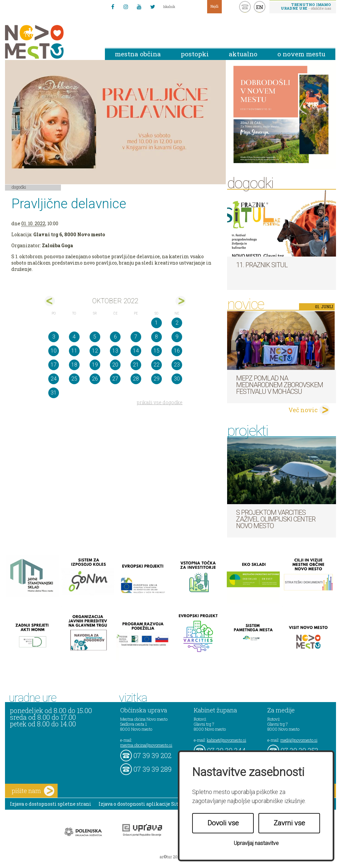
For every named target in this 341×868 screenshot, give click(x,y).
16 (177, 351)
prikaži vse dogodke (160, 402)
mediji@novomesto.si (299, 740)
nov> (181, 301)
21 (136, 365)
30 (177, 379)
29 (157, 379)
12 (95, 351)
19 (95, 365)
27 (115, 379)
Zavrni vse (289, 823)
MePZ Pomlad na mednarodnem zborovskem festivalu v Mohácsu (280, 385)
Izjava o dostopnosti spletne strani (51, 804)
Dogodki (19, 187)
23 (177, 365)
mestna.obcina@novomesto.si (146, 745)
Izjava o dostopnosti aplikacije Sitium (143, 804)
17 (54, 365)
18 (74, 365)
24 (54, 379)
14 (136, 351)
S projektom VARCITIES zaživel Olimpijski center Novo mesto (276, 519)
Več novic (303, 410)
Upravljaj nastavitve (256, 843)
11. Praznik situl (262, 265)
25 (74, 379)
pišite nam (33, 791)
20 (115, 365)
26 (95, 379)
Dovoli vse (223, 823)
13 (115, 351)
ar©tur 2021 (170, 857)
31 (54, 393)
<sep (50, 301)
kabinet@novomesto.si (226, 740)
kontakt (245, 7)
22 (157, 365)
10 (54, 351)
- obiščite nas (306, 6)
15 (157, 351)
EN (260, 7)
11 (74, 351)
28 (136, 379)
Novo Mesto (50, 42)
